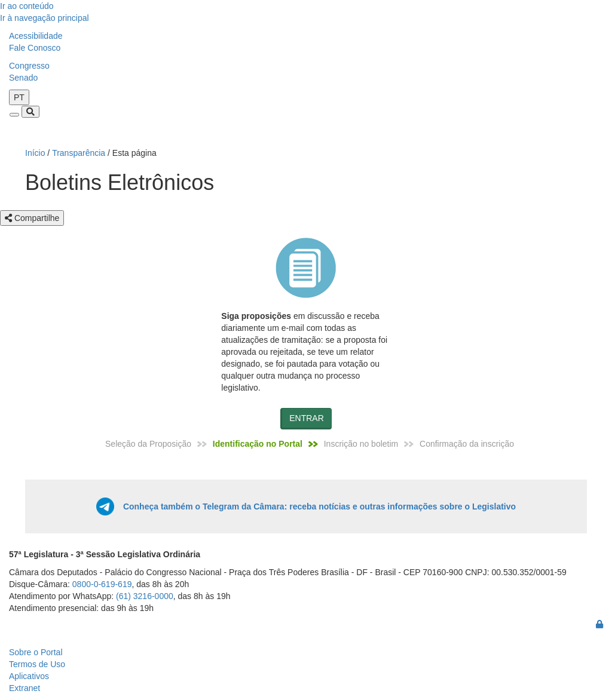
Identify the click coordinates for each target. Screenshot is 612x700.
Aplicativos (29, 676)
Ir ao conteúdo (27, 6)
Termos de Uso (37, 664)
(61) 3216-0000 (145, 596)
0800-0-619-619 (102, 584)
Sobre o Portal (36, 652)
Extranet (25, 688)
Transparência (79, 153)
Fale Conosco (35, 48)
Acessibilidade (36, 36)
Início (35, 153)
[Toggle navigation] (14, 115)
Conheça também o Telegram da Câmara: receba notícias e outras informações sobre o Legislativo (319, 506)
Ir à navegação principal (45, 18)
